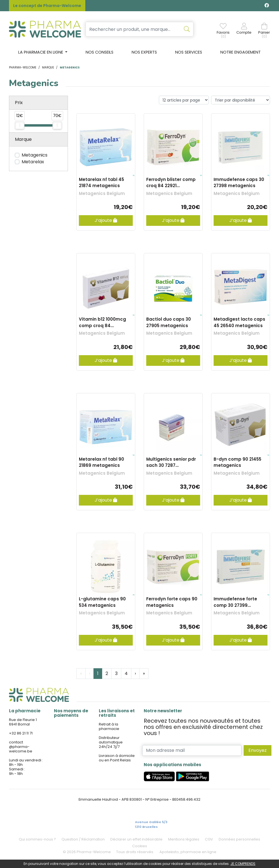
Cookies (140, 846)
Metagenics (35, 155)
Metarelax (33, 162)
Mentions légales (184, 839)
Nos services (189, 52)
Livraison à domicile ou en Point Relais (117, 758)
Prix (19, 103)
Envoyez (258, 750)
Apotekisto (188, 852)
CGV (209, 839)
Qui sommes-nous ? (37, 839)
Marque (48, 67)
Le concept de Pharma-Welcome (47, 6)
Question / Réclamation (83, 839)
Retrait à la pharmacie (109, 726)
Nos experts (144, 52)
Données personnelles (239, 839)
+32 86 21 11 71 (21, 733)
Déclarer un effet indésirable (136, 839)
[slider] (20, 125)
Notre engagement (241, 52)
